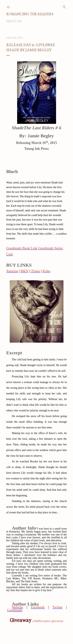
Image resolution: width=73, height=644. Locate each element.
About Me (14, 21)
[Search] (64, 6)
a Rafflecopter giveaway (48, 621)
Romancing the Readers (30, 14)
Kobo (46, 271)
